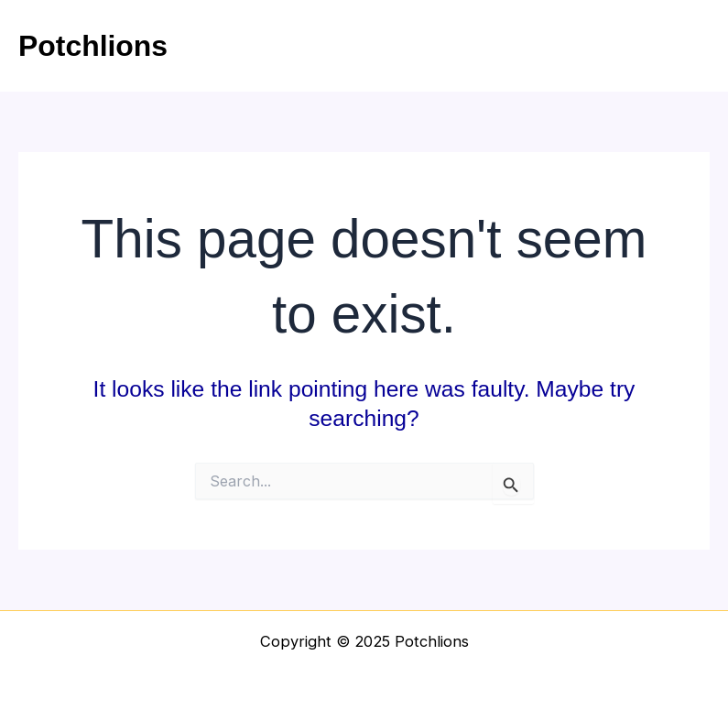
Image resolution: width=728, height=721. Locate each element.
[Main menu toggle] (689, 46)
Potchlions (93, 46)
